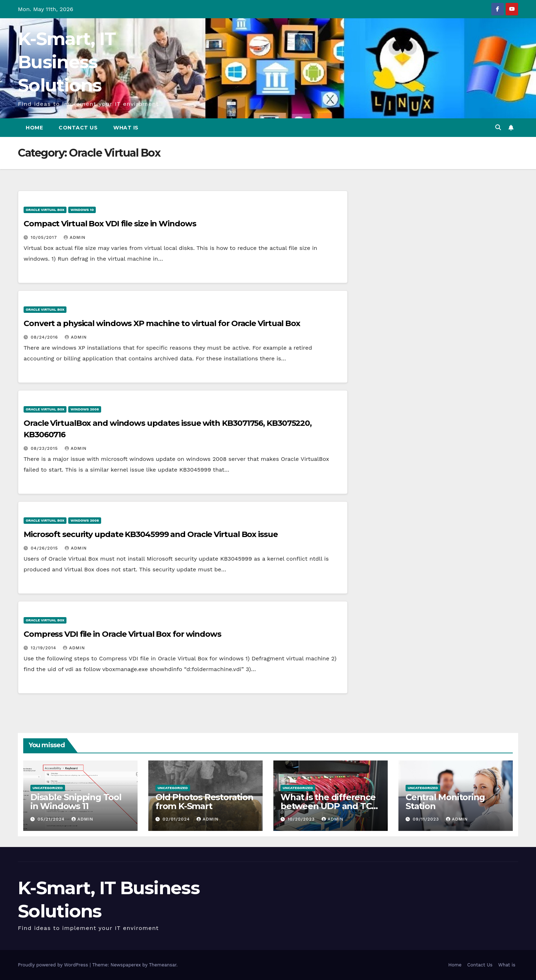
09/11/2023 (427, 819)
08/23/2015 (45, 448)
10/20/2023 (302, 819)
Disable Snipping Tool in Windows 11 (76, 802)
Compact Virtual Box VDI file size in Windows (110, 224)
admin (75, 237)
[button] (498, 127)
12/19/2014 (44, 648)
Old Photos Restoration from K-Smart (204, 802)
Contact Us (78, 128)
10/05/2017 (45, 237)
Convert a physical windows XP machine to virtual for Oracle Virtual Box (162, 323)
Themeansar (163, 965)
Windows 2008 (85, 409)
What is (126, 128)
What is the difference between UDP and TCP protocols (329, 806)
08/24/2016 (45, 337)
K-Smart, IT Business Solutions (67, 62)
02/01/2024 (177, 819)
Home (34, 128)
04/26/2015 (45, 548)
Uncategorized (48, 788)
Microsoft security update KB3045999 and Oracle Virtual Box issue (151, 534)
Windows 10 (82, 210)
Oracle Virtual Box (45, 210)
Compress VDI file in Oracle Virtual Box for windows (122, 634)
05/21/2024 (52, 819)
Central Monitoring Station (445, 802)
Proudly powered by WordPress (54, 965)
